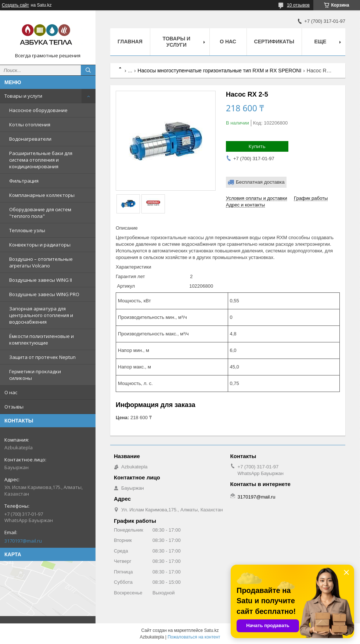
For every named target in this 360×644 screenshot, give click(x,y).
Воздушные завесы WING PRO (44, 294)
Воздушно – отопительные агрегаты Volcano (41, 262)
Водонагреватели (30, 139)
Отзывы (14, 407)
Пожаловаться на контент (194, 637)
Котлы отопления (30, 125)
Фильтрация (24, 181)
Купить (257, 146)
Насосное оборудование (38, 110)
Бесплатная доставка (260, 182)
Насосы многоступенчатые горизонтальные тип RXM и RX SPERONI (220, 71)
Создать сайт (15, 5)
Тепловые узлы (27, 230)
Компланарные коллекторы (42, 195)
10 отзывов (298, 5)
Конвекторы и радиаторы (40, 245)
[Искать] (88, 70)
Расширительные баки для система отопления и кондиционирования (41, 160)
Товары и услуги (23, 96)
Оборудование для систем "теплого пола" (40, 213)
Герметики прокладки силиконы (35, 375)
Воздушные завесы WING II (41, 280)
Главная (130, 42)
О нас (11, 392)
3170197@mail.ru (23, 541)
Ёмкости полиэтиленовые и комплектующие (42, 339)
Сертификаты (274, 42)
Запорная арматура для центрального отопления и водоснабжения (41, 315)
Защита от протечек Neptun (42, 357)
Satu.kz (211, 630)
